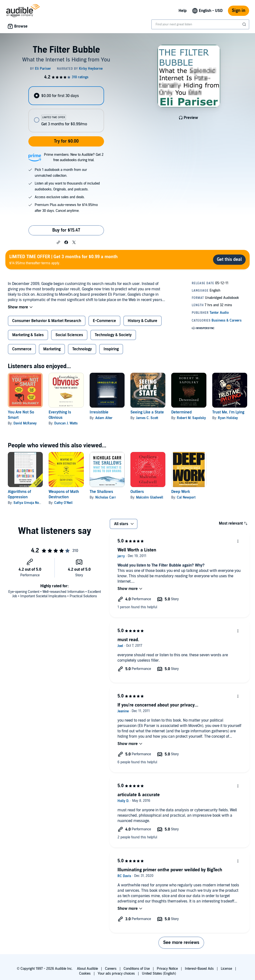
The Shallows (101, 492)
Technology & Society (113, 335)
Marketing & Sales (28, 335)
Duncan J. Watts (66, 423)
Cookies (85, 974)
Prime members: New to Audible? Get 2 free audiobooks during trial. (74, 157)
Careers (111, 969)
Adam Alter (104, 418)
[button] (58, 242)
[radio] (66, 96)
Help (183, 11)
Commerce (22, 349)
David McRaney (25, 423)
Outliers (137, 492)
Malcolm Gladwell (150, 497)
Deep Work (181, 492)
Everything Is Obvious (60, 415)
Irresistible (99, 412)
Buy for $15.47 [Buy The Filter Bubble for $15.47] (66, 230)
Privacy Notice (167, 969)
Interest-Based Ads (199, 969)
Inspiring (111, 349)
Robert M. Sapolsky (191, 418)
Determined (181, 412)
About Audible (87, 969)
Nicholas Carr (106, 497)
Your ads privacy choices (116, 974)
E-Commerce (104, 321)
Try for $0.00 (66, 141)
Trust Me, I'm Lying (228, 412)
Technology (82, 349)
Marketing (52, 349)
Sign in (239, 11)
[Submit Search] (245, 24)
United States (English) (159, 974)
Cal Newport (186, 497)
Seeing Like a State (147, 412)
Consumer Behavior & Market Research (47, 321)
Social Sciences (69, 335)
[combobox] (200, 24)
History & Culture (143, 321)
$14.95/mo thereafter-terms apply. (64, 260)
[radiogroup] (66, 109)
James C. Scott (147, 418)
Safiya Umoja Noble (28, 503)
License (226, 969)
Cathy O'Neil (63, 503)
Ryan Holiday (228, 418)
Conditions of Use (137, 969)
